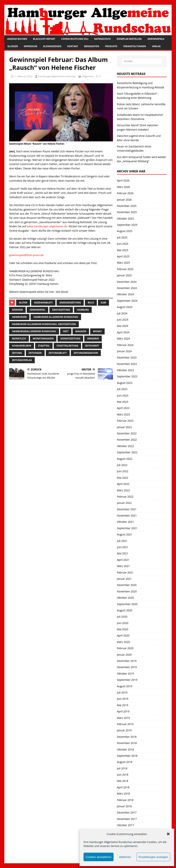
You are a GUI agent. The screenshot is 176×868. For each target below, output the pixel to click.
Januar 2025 (124, 275)
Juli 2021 (122, 541)
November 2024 (127, 288)
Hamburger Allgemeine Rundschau (56, 317)
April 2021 (123, 560)
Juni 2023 (123, 395)
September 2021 (127, 528)
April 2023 (123, 408)
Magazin (81, 331)
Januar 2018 (124, 806)
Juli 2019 (122, 692)
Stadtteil (44, 346)
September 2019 (127, 680)
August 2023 (125, 383)
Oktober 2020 (125, 598)
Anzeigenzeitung (70, 303)
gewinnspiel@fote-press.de (26, 255)
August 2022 (125, 459)
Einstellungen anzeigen (153, 857)
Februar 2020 (125, 648)
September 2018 (127, 756)
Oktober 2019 (125, 674)
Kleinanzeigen (52, 46)
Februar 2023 (125, 421)
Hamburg (83, 310)
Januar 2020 (124, 655)
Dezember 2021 (127, 509)
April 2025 (123, 256)
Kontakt (73, 46)
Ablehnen (125, 857)
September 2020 (127, 604)
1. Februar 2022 (23, 76)
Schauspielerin (22, 346)
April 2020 (123, 635)
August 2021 (125, 534)
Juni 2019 (123, 699)
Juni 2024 (123, 320)
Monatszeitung (70, 339)
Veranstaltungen (135, 46)
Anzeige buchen (17, 39)
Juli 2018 (122, 768)
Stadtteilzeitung (67, 346)
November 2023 (127, 364)
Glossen (13, 46)
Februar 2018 (125, 800)
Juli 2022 (122, 465)
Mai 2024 (123, 326)
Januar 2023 (124, 427)
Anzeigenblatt (43, 303)
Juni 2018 (123, 775)
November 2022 (127, 440)
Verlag (156, 46)
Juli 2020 (122, 617)
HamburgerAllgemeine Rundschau (34, 331)
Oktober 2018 (125, 749)
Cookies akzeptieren (99, 857)
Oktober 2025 (125, 219)
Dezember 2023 (127, 357)
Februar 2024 (125, 345)
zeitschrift (92, 346)
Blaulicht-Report (44, 39)
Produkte (111, 46)
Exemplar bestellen (129, 39)
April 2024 (123, 332)
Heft (66, 331)
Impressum (30, 46)
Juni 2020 (123, 623)
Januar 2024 (124, 351)
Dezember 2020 (127, 585)
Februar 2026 (125, 193)
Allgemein (88, 76)
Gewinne (17, 310)
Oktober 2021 (125, 522)
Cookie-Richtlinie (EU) (75, 39)
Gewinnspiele (156, 39)
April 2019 (123, 711)
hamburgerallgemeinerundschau (57, 76)
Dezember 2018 (127, 737)
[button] (168, 834)
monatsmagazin (43, 339)
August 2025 (125, 231)
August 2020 (125, 610)
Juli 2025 (122, 237)
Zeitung (17, 353)
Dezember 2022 (127, 433)
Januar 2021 (124, 579)
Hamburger (19, 317)
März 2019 (123, 718)
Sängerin (93, 339)
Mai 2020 (123, 629)
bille (91, 303)
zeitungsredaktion (86, 353)
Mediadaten (92, 46)
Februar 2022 (125, 497)
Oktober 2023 (125, 370)
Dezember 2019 (127, 661)
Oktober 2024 (125, 294)
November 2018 (127, 743)
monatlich (19, 339)
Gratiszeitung (61, 310)
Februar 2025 (125, 269)
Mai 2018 (123, 781)
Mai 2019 (123, 705)
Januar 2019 (124, 730)
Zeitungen (35, 353)
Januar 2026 (124, 200)
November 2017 (127, 819)
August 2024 (125, 307)
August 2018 (125, 762)
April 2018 (123, 787)
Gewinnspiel (37, 310)
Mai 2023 (123, 402)
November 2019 (127, 667)
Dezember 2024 (127, 282)
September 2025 (127, 225)
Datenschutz (102, 39)
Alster (23, 303)
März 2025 (123, 263)
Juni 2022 (123, 471)
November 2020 (127, 591)
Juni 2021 (123, 547)
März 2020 (123, 642)
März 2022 (123, 490)
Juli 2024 (122, 313)
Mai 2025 (123, 250)
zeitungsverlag (22, 360)
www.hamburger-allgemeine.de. (48, 226)
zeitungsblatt (58, 353)
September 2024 (127, 301)
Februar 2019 (125, 724)
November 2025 (127, 212)
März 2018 (123, 794)
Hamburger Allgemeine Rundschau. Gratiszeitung (44, 324)
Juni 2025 (123, 244)
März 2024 (123, 339)
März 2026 (123, 187)
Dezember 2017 (127, 812)
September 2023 (127, 376)
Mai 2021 (123, 553)
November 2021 (127, 515)
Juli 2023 (122, 389)
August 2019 (125, 686)
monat (97, 331)
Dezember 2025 (127, 206)
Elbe (103, 303)
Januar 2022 (124, 503)
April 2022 (123, 484)
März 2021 (123, 566)
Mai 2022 (123, 478)
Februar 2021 (125, 572)
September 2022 (127, 452)
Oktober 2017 (125, 825)
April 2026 (123, 180)
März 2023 (123, 414)
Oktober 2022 (125, 446)
